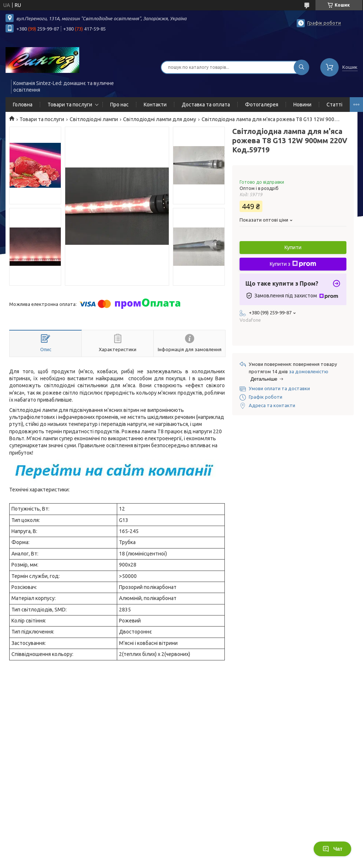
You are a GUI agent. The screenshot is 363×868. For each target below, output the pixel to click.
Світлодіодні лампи (94, 119)
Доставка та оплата (206, 105)
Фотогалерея (262, 105)
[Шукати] (301, 67)
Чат (332, 849)
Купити (293, 247)
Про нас (119, 105)
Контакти (155, 105)
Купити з (293, 264)
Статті (334, 105)
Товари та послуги (70, 105)
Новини (302, 105)
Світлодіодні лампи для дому (160, 119)
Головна (23, 105)
